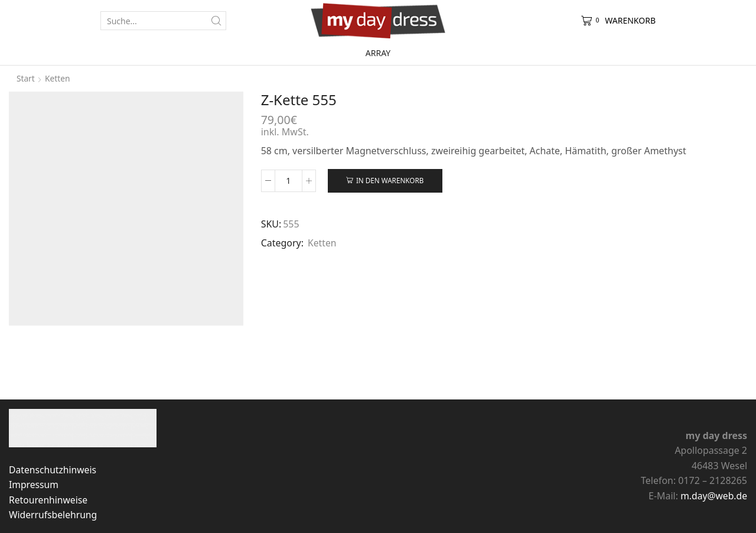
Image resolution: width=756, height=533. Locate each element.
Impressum (34, 485)
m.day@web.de (713, 496)
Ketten (58, 78)
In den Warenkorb (390, 180)
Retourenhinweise (49, 500)
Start (26, 78)
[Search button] (217, 21)
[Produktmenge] (289, 181)
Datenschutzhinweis (53, 470)
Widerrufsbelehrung (54, 515)
